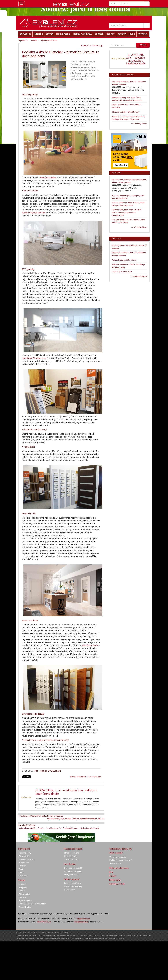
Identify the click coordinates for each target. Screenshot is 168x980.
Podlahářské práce (71, 828)
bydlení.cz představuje (92, 45)
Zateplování (24, 863)
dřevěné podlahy (48, 178)
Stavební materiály (27, 859)
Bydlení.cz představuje (90, 828)
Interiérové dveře (90, 645)
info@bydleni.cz (83, 919)
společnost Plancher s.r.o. (34, 358)
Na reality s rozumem (73, 871)
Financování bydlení (73, 849)
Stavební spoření (71, 859)
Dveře (21, 869)
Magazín (117, 239)
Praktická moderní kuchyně (121, 860)
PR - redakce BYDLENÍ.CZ (48, 771)
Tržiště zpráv (115, 880)
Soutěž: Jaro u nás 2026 (122, 272)
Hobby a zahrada (71, 879)
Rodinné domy (25, 853)
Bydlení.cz (23, 41)
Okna (21, 872)
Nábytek (22, 897)
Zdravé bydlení (25, 907)
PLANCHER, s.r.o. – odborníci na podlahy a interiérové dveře (66, 792)
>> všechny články (139, 124)
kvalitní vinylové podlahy (34, 213)
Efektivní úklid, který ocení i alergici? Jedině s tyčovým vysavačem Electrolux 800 (127, 213)
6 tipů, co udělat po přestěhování (125, 112)
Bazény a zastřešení (73, 883)
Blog (111, 872)
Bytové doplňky (25, 901)
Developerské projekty (73, 868)
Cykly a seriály (116, 853)
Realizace (23, 876)
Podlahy (41, 828)
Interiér (34, 41)
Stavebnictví (24, 849)
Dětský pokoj (24, 894)
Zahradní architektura (73, 886)
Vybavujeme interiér (27, 828)
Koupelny (23, 888)
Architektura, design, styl (121, 849)
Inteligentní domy (71, 874)
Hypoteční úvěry (71, 856)
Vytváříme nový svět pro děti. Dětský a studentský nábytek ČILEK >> (76, 819)
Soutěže (113, 876)
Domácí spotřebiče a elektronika (32, 904)
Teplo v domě (115, 863)
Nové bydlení (70, 864)
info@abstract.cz (81, 922)
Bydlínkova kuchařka (119, 868)
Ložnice (22, 891)
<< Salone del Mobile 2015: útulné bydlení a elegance (41, 816)
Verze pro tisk (94, 777)
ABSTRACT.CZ (117, 884)
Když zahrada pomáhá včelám (124, 260)
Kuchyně (23, 884)
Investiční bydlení (71, 853)
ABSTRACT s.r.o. (44, 922)
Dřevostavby (24, 856)
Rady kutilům (69, 890)
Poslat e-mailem (78, 777)
